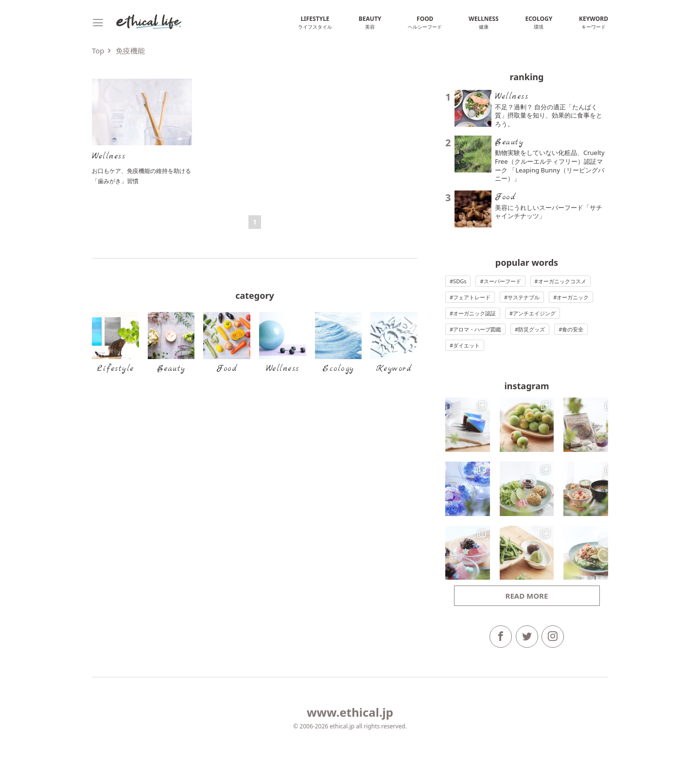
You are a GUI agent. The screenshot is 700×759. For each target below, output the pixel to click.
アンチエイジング (534, 313)
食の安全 (573, 329)
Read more (527, 596)
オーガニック (573, 297)
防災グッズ (532, 329)
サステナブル (524, 297)
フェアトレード (472, 297)
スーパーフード (502, 281)
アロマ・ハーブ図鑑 (477, 329)
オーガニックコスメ (562, 281)
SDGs (460, 281)
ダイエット (466, 345)
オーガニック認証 (474, 313)
